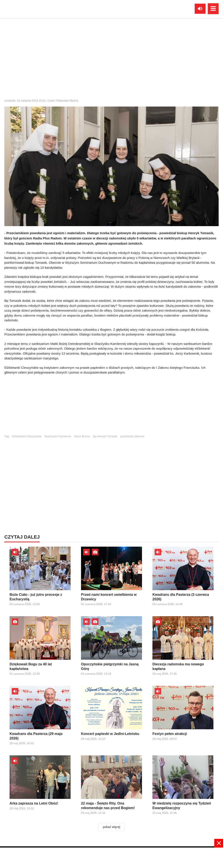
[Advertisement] (111, 407)
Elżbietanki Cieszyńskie (27, 436)
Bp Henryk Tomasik (105, 436)
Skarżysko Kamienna (58, 436)
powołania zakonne (132, 436)
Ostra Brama (82, 436)
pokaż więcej (111, 827)
